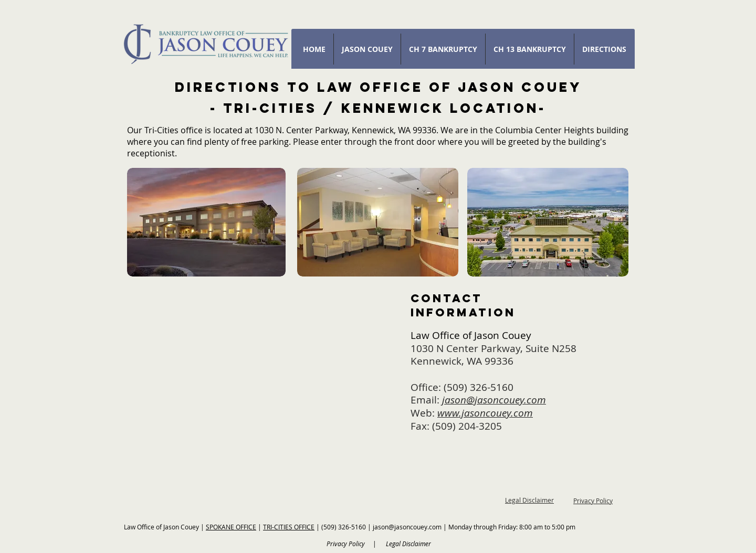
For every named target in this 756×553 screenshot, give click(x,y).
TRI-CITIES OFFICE (289, 527)
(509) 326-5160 (479, 387)
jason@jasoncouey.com (407, 527)
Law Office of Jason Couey (162, 527)
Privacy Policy (593, 501)
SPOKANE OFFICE (231, 527)
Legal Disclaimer (529, 500)
